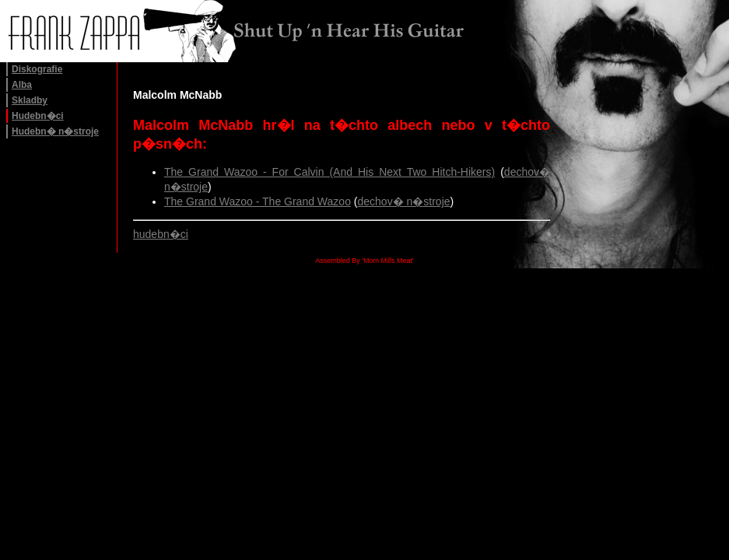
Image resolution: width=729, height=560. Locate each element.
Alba (22, 85)
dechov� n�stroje (403, 201)
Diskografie (37, 69)
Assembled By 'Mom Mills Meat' (364, 261)
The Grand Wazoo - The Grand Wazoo (258, 201)
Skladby (30, 100)
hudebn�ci (161, 234)
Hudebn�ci (38, 116)
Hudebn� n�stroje (55, 131)
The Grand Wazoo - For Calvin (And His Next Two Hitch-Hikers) (329, 172)
